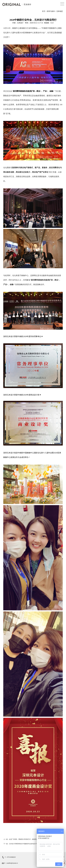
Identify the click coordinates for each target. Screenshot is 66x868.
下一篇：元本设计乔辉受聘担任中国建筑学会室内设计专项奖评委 (23, 844)
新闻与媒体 (51, 11)
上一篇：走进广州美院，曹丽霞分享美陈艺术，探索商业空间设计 (23, 839)
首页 (44, 11)
